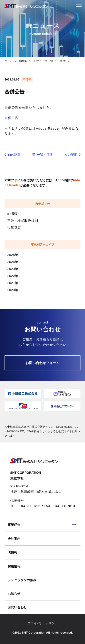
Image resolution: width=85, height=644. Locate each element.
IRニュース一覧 (44, 61)
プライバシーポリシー (43, 623)
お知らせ (14, 594)
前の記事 (14, 155)
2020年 (13, 290)
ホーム (9, 61)
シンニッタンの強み (22, 580)
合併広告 (12, 118)
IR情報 (23, 61)
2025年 (13, 255)
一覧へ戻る (45, 155)
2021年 (13, 283)
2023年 (13, 269)
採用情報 (14, 566)
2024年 (13, 262)
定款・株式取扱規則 (23, 221)
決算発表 (14, 228)
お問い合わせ (17, 607)
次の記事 (71, 155)
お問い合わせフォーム (43, 363)
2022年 (13, 276)
